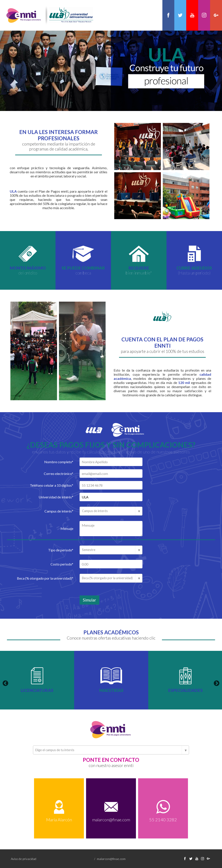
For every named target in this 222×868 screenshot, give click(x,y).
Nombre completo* (59, 462)
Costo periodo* (62, 564)
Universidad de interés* (56, 497)
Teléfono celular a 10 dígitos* (52, 485)
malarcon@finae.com (111, 819)
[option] (111, 71)
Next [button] (217, 74)
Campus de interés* (59, 511)
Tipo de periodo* (61, 550)
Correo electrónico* (59, 473)
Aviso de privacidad (24, 859)
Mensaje (67, 528)
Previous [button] (5, 74)
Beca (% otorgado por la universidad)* (45, 578)
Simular (89, 600)
